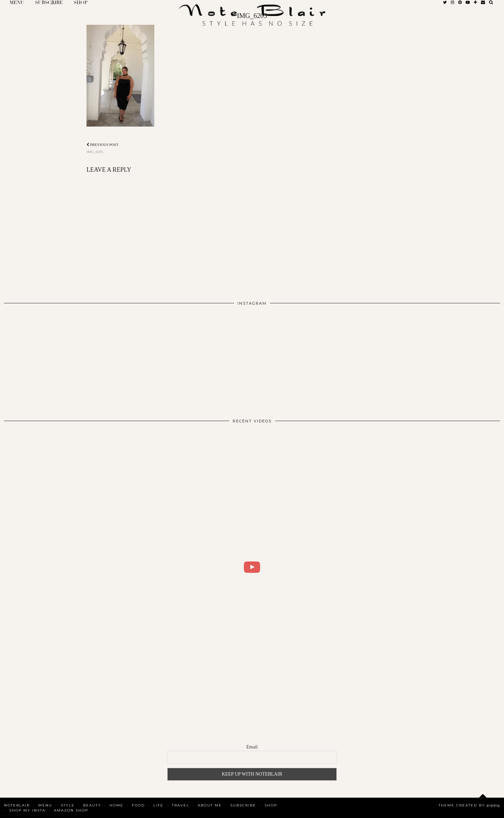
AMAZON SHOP (71, 810)
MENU (45, 805)
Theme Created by (469, 805)
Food (138, 805)
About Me (210, 805)
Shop (271, 805)
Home (117, 805)
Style (68, 805)
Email (252, 747)
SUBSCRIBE (243, 805)
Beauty (92, 805)
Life (158, 805)
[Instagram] (54, 359)
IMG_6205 (102, 148)
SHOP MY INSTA (27, 810)
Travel (181, 805)
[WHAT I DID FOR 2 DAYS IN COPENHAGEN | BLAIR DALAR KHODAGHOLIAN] (252, 567)
